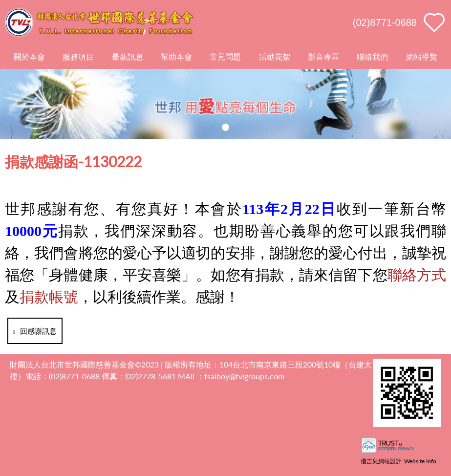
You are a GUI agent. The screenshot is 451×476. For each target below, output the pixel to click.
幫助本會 (176, 56)
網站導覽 (422, 56)
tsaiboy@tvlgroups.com (244, 376)
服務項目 (78, 56)
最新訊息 (128, 56)
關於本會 (29, 56)
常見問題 (225, 56)
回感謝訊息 (35, 331)
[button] (225, 127)
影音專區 (323, 56)
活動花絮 (275, 56)
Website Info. (421, 461)
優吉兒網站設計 (381, 461)
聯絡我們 (372, 56)
